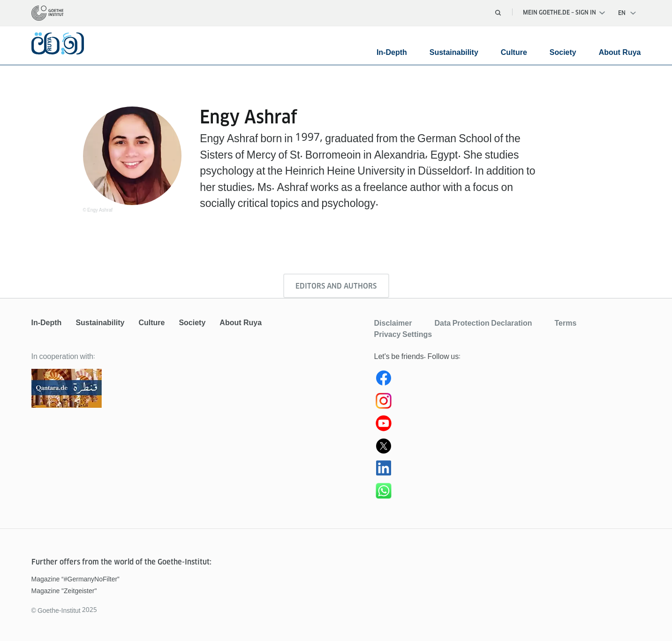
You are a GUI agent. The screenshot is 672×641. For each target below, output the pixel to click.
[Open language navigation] (627, 13)
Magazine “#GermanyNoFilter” (76, 579)
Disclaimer (393, 323)
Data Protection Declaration (483, 323)
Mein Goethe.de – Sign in (564, 12)
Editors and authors (336, 286)
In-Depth (392, 52)
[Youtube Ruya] (508, 425)
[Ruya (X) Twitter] (508, 448)
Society (563, 52)
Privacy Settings (403, 334)
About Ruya (620, 52)
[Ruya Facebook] (508, 380)
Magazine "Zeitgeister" (64, 591)
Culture (514, 52)
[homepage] (48, 13)
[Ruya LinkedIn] (508, 470)
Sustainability (454, 52)
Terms (565, 323)
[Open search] (498, 13)
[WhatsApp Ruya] (508, 493)
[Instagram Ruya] (508, 403)
